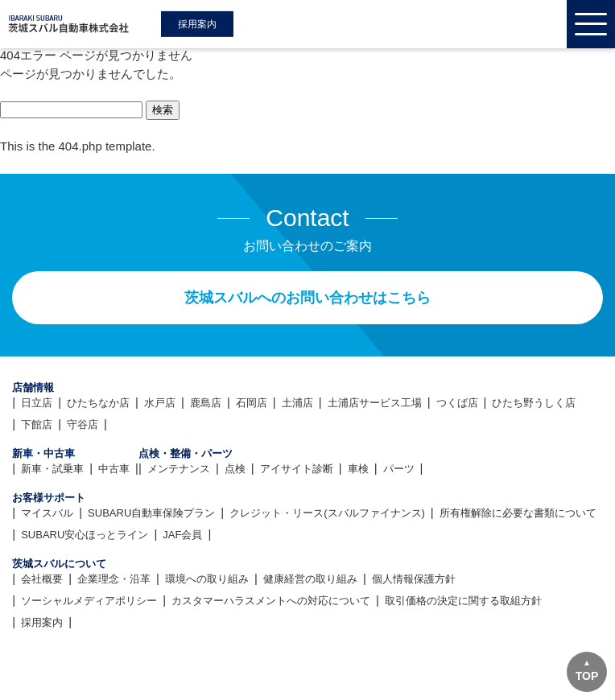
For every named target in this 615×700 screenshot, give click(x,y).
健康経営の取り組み (310, 579)
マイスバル (47, 513)
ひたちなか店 (98, 403)
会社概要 (42, 579)
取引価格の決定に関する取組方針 (463, 601)
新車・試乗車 (52, 469)
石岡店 (252, 403)
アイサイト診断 (297, 469)
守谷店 (83, 424)
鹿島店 (206, 403)
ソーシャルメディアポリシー (89, 601)
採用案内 (197, 24)
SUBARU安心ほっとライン (85, 535)
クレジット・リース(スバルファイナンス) (327, 513)
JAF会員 (182, 535)
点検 (235, 469)
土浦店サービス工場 (375, 403)
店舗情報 (33, 387)
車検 (358, 469)
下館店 (37, 424)
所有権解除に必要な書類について (518, 513)
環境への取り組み (207, 579)
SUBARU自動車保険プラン (151, 513)
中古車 (114, 469)
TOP (587, 676)
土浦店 (297, 403)
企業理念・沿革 (114, 579)
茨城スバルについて (59, 564)
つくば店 (457, 403)
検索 (163, 110)
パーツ (399, 469)
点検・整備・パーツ (186, 453)
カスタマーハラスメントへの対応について (271, 601)
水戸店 (160, 403)
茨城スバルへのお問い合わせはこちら (307, 298)
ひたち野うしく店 (534, 403)
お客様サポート (49, 498)
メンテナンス (179, 469)
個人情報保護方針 (414, 579)
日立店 (37, 403)
